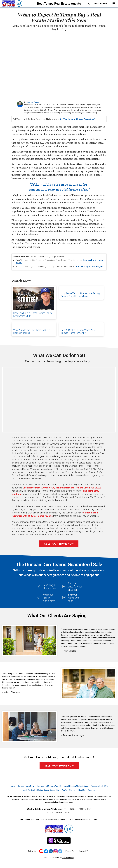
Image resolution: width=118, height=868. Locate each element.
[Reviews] (91, 790)
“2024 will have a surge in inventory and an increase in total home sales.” (59, 187)
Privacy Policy (71, 851)
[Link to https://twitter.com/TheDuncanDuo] (60, 851)
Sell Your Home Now (59, 544)
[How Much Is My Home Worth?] (49, 786)
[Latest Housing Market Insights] (76, 786)
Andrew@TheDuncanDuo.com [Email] (86, 819)
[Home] (11, 3)
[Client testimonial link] (29, 640)
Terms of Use (84, 851)
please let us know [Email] (66, 802)
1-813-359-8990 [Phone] (98, 4)
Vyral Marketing (68, 858)
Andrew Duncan (33, 102)
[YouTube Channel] (68, 790)
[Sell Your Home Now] (26, 786)
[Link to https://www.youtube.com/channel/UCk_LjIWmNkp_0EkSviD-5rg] (41, 851)
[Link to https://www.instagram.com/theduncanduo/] (55, 851)
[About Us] (82, 790)
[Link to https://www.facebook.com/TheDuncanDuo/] (46, 851)
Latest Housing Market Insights (89, 266)
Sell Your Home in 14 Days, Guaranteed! (77, 119)
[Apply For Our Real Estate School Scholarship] (41, 790)
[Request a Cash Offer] (100, 786)
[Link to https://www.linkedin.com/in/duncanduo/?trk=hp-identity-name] (51, 851)
